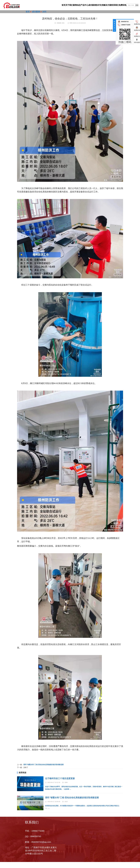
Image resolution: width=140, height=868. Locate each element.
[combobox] (132, 5)
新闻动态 (56, 5)
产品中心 (68, 5)
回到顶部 (137, 42)
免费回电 (123, 5)
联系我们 (112, 5)
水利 (44, 12)
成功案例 (79, 5)
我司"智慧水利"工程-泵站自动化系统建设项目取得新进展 (44, 765)
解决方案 (101, 5)
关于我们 (45, 5)
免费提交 (137, 36)
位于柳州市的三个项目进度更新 (60, 778)
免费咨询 (137, 30)
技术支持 (90, 5)
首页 (34, 5)
